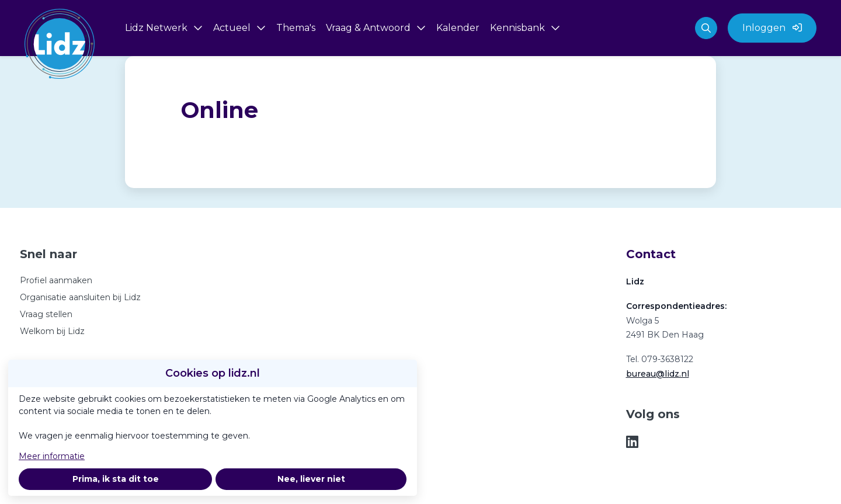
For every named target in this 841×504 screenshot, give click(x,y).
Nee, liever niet (311, 479)
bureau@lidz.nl (658, 374)
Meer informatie (52, 456)
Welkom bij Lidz (52, 331)
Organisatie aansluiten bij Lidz (80, 297)
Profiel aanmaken (56, 280)
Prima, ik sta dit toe (116, 479)
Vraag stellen (46, 314)
